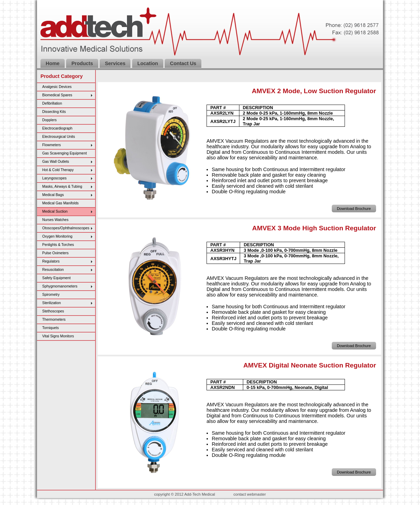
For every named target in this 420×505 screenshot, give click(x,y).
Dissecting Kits (54, 112)
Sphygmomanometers (60, 286)
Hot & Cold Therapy (58, 170)
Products (82, 63)
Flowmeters (52, 145)
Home (53, 63)
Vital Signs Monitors (58, 336)
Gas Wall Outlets (56, 162)
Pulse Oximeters (55, 253)
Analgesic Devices (57, 87)
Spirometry (51, 295)
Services (115, 63)
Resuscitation (53, 270)
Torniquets (51, 328)
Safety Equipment (56, 278)
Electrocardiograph (57, 128)
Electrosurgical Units (59, 137)
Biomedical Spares (57, 95)
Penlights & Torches (58, 245)
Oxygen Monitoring (57, 236)
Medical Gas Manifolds (60, 203)
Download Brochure (354, 209)
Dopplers (49, 120)
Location (148, 63)
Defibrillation (52, 103)
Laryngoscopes (54, 178)
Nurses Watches (55, 220)
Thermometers (54, 320)
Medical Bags (53, 195)
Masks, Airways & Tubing (62, 187)
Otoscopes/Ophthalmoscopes (66, 228)
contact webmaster (250, 494)
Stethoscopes (53, 311)
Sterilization (52, 303)
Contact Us (183, 63)
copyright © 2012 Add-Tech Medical (184, 494)
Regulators (51, 261)
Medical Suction (55, 211)
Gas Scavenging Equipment (65, 153)
